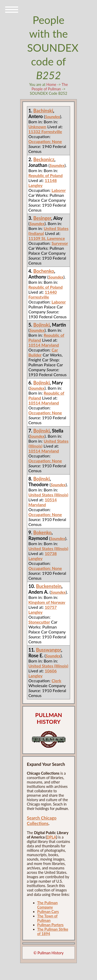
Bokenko (42, 532)
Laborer (59, 190)
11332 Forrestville (45, 131)
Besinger (42, 218)
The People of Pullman (50, 87)
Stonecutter (39, 622)
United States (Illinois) (48, 495)
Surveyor (60, 243)
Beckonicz (44, 159)
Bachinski (43, 111)
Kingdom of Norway (47, 602)
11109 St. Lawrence (47, 238)
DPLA (51, 837)
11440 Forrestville (43, 294)
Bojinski (42, 325)
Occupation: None (45, 141)
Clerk (56, 681)
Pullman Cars (48, 912)
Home (51, 85)
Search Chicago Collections (42, 821)
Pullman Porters (50, 925)
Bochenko (44, 271)
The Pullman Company (47, 905)
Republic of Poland (46, 175)
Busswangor (48, 650)
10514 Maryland (44, 345)
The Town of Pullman (47, 918)
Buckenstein (49, 586)
